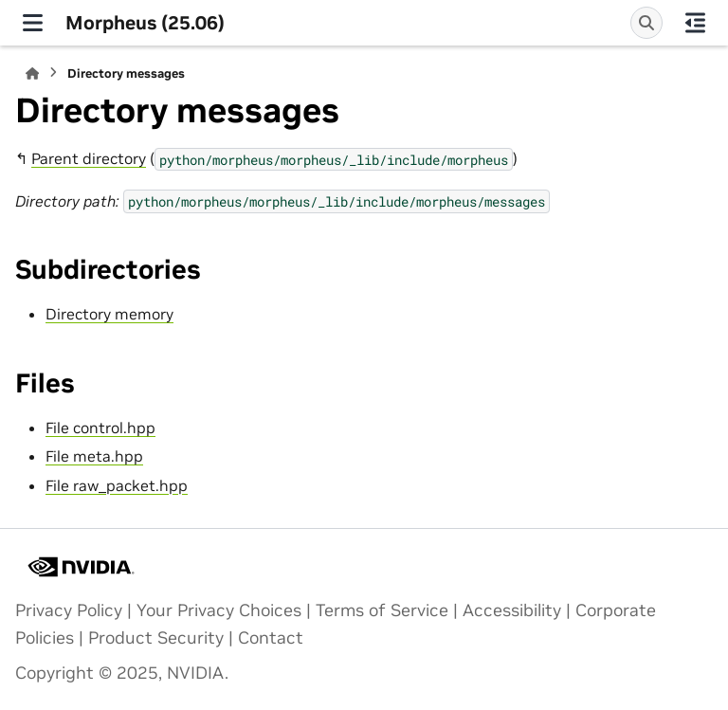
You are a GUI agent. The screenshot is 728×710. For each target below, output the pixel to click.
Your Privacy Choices (219, 610)
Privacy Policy (69, 610)
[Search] (646, 23)
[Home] (32, 73)
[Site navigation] (33, 23)
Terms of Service (382, 610)
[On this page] (695, 23)
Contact (271, 638)
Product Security (156, 638)
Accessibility (512, 610)
